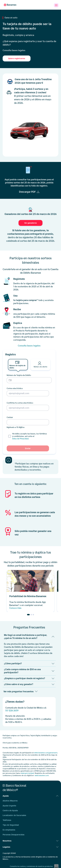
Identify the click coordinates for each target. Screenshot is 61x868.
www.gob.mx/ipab (27, 773)
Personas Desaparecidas (14, 835)
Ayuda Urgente (9, 806)
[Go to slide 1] (28, 615)
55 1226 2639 (12, 710)
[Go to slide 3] (33, 615)
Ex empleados (9, 830)
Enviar (28, 448)
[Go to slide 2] (31, 615)
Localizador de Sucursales (14, 815)
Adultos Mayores (10, 801)
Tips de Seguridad (11, 825)
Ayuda (30, 796)
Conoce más (15, 608)
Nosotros (30, 841)
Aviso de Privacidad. (21, 439)
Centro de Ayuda (10, 810)
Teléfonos (7, 820)
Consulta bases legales (14, 50)
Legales (30, 847)
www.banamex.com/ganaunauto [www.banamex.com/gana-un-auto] (46, 753)
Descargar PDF (27, 192)
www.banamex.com (42, 775)
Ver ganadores (30, 223)
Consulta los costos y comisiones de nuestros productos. (31, 866)
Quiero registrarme (17, 58)
